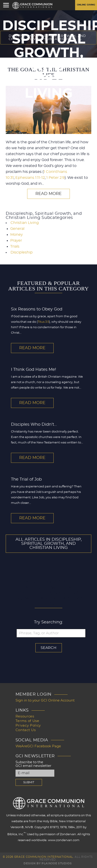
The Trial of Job (26, 479)
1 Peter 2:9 (55, 178)
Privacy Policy (28, 726)
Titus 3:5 (43, 322)
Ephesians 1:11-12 (30, 178)
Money (17, 235)
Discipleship (22, 252)
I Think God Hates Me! (34, 370)
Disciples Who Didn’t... (34, 425)
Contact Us (26, 730)
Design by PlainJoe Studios (48, 863)
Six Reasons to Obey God (37, 309)
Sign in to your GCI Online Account (45, 700)
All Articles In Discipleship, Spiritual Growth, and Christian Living (49, 544)
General (17, 229)
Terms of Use (27, 721)
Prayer (16, 241)
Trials (15, 246)
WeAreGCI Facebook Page (38, 746)
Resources (25, 716)
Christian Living (25, 223)
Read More (48, 194)
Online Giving (86, 5)
